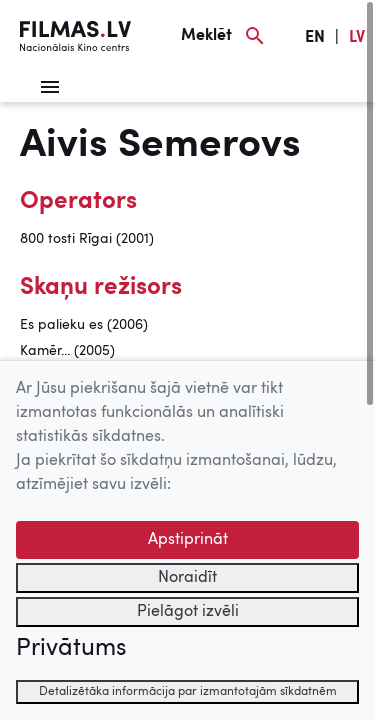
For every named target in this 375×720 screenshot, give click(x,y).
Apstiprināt (188, 540)
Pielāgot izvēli (188, 612)
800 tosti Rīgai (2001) (87, 239)
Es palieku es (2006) (84, 325)
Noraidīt (187, 578)
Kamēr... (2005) (67, 351)
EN (315, 38)
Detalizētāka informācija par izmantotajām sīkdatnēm (188, 692)
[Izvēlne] (50, 87)
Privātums (71, 649)
